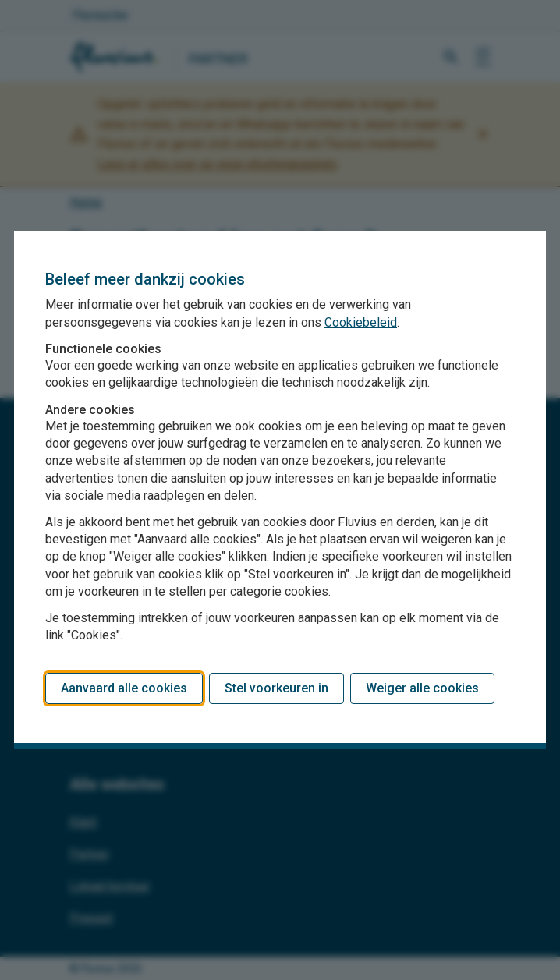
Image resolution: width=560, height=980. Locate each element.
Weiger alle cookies (422, 688)
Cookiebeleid (361, 322)
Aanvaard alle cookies (124, 688)
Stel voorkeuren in (276, 688)
